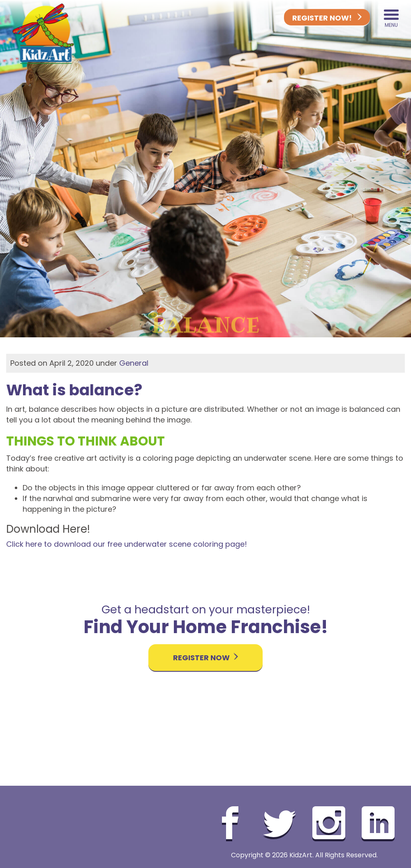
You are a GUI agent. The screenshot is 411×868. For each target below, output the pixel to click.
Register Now (205, 658)
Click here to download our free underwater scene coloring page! (127, 544)
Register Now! (327, 18)
